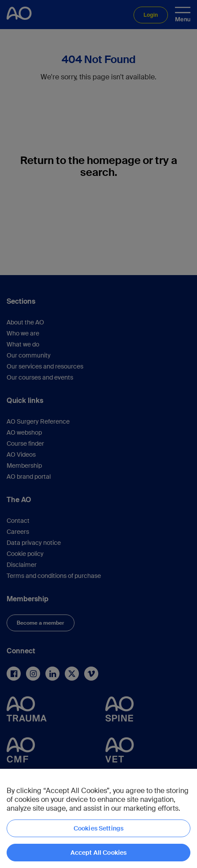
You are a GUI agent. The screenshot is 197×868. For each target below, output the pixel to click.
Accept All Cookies (99, 853)
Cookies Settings (98, 828)
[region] (98, 818)
